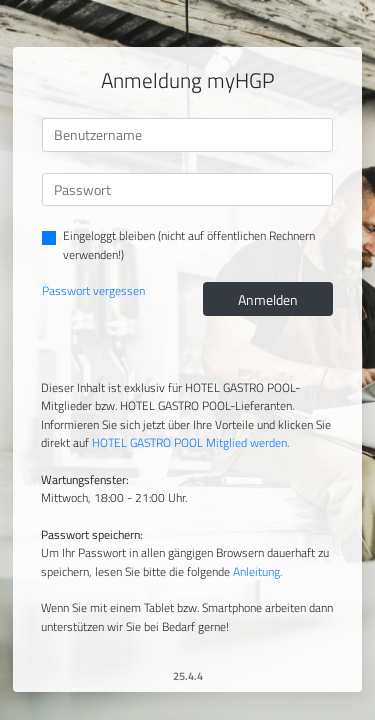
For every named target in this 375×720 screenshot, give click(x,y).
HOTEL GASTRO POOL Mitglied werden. (190, 442)
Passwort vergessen (93, 290)
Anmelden (268, 299)
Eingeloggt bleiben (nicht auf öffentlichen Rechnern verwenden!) (189, 245)
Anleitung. (257, 571)
